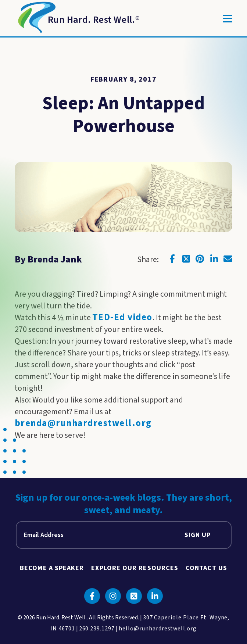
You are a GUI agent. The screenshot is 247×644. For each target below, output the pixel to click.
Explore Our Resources (135, 568)
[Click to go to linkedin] (214, 259)
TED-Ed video (122, 317)
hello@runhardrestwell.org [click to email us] (158, 629)
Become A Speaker (52, 568)
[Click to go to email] (228, 259)
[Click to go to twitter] (186, 259)
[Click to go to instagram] (113, 596)
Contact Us (206, 568)
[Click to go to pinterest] (200, 259)
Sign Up (198, 535)
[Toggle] (228, 19)
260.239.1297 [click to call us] (97, 629)
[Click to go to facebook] (172, 259)
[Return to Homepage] (77, 19)
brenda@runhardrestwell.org (83, 423)
